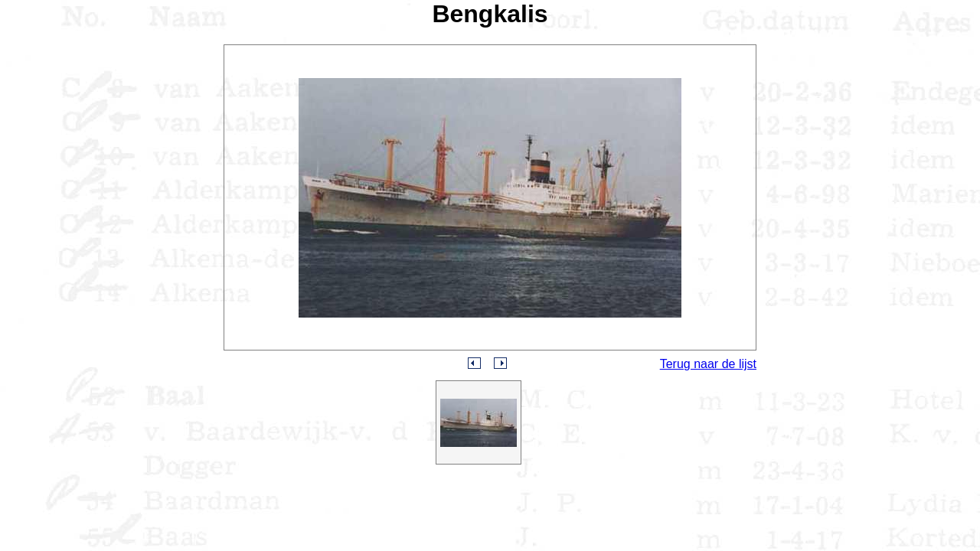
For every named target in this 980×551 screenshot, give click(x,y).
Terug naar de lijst (708, 364)
